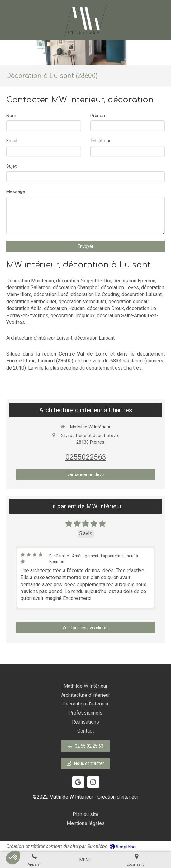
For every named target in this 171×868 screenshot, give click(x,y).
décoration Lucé (51, 294)
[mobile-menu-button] (85, 860)
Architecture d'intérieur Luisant (39, 338)
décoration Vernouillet (82, 302)
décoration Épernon (134, 281)
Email (12, 141)
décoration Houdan (64, 308)
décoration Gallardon (28, 288)
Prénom (98, 116)
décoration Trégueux (73, 316)
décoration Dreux (105, 308)
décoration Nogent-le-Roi (84, 281)
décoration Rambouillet (31, 302)
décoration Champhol (76, 288)
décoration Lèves (120, 288)
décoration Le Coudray (95, 294)
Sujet (11, 166)
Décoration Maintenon (30, 281)
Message (16, 191)
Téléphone (101, 141)
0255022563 (86, 457)
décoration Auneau (128, 302)
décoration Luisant (142, 294)
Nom (11, 116)
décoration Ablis (24, 308)
